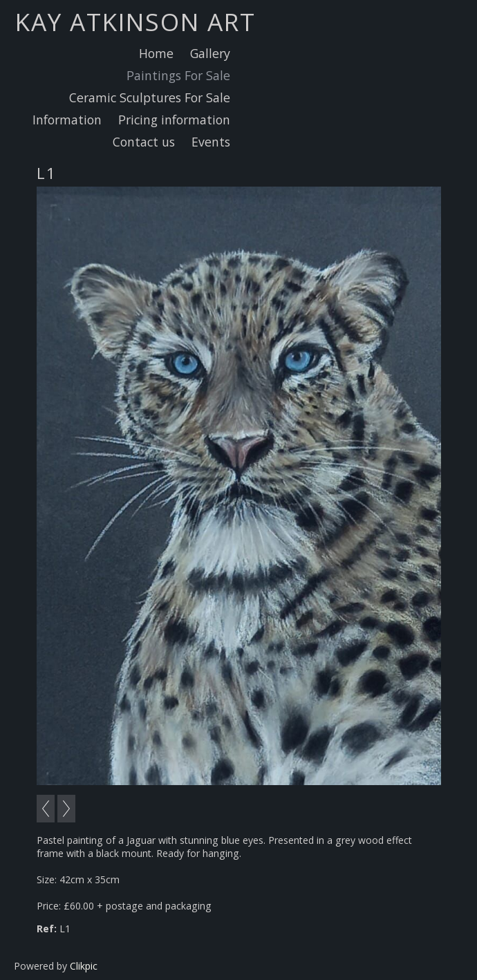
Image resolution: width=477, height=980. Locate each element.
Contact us (144, 142)
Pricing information (174, 120)
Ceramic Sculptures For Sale (150, 97)
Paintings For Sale (178, 75)
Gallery (210, 53)
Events (211, 142)
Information (67, 120)
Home (156, 53)
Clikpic (84, 966)
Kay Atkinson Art (135, 21)
